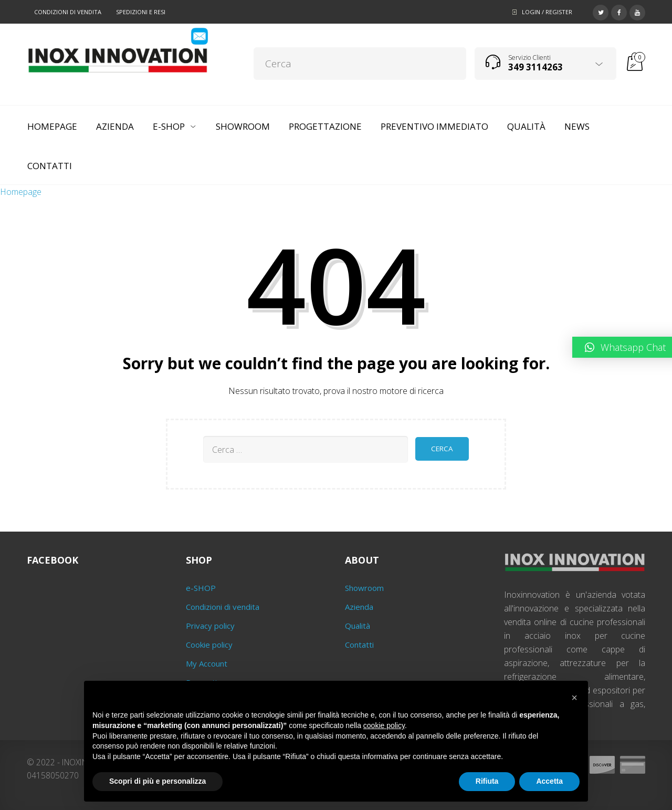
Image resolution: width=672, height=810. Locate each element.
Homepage (21, 192)
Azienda (359, 607)
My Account (207, 663)
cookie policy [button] (384, 725)
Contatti (359, 645)
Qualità (358, 626)
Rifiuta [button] (487, 781)
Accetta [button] (549, 781)
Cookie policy (209, 645)
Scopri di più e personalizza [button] (157, 781)
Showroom (364, 588)
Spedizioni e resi (141, 12)
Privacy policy (210, 626)
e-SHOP (201, 588)
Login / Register (547, 12)
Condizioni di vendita (68, 12)
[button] (574, 698)
